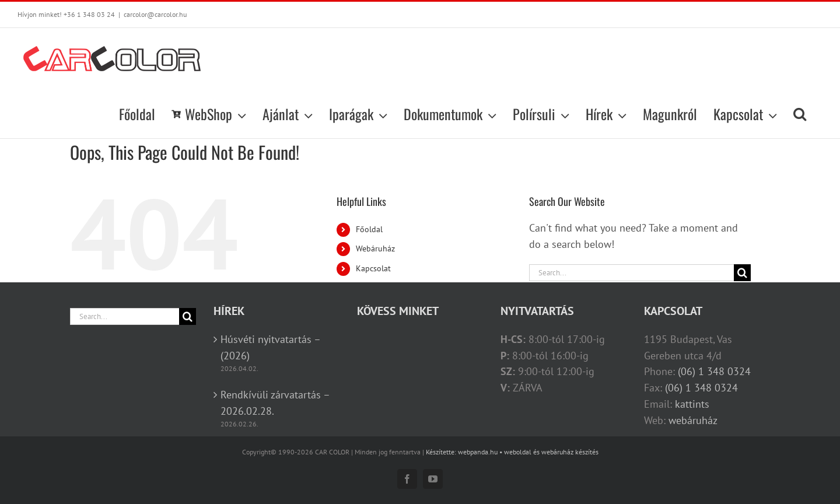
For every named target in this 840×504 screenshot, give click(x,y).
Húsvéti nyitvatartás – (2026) (270, 347)
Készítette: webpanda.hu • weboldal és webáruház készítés (512, 452)
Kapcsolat (373, 268)
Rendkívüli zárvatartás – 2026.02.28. (275, 403)
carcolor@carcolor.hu (155, 14)
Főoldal (369, 229)
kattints (692, 404)
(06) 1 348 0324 (714, 371)
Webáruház (375, 249)
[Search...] (631, 273)
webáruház (693, 420)
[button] (800, 114)
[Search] (742, 273)
